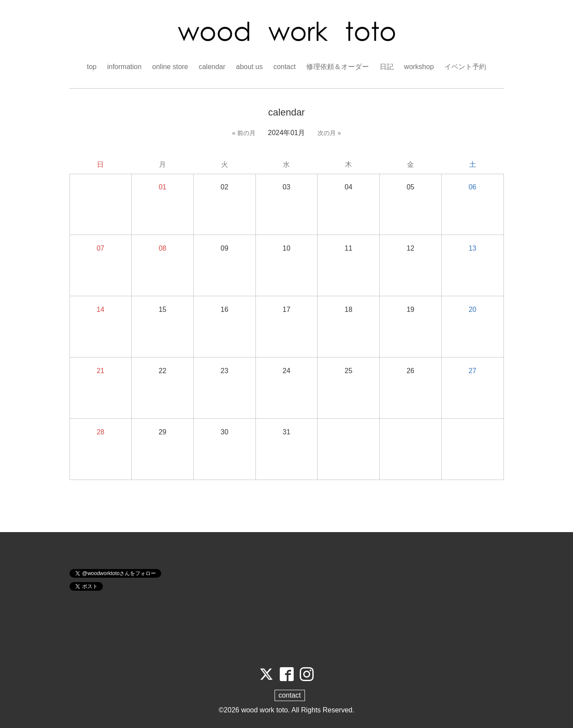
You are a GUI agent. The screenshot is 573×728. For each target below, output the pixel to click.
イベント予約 (465, 67)
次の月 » (329, 133)
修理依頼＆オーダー (338, 67)
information (124, 67)
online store (170, 67)
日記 (387, 67)
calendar (212, 67)
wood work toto (265, 710)
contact (285, 67)
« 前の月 (244, 133)
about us (249, 67)
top (92, 67)
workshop (419, 67)
